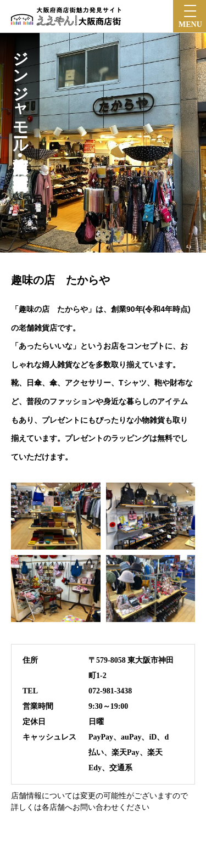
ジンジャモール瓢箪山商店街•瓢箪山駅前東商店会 (20, 102)
